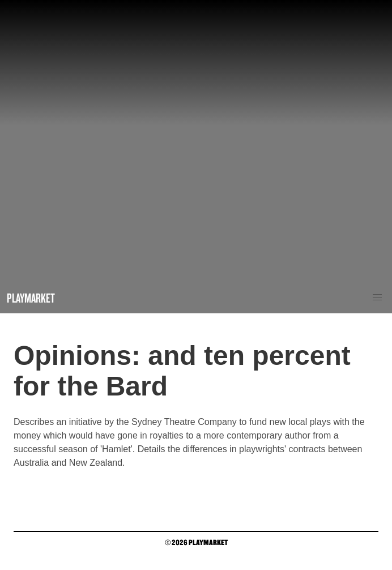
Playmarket (31, 298)
